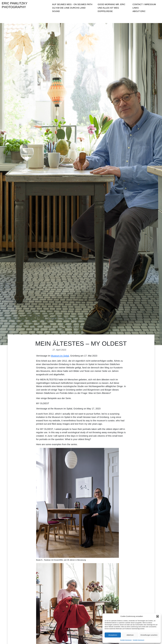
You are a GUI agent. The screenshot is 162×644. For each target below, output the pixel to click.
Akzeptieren (113, 635)
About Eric (139, 11)
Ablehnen (130, 635)
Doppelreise (105, 11)
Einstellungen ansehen (149, 635)
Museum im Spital (60, 356)
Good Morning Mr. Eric (111, 4)
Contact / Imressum (144, 4)
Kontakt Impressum (126, 640)
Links (136, 8)
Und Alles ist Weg (108, 8)
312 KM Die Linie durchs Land (69, 8)
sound (56, 11)
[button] (158, 616)
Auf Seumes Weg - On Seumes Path (72, 4)
